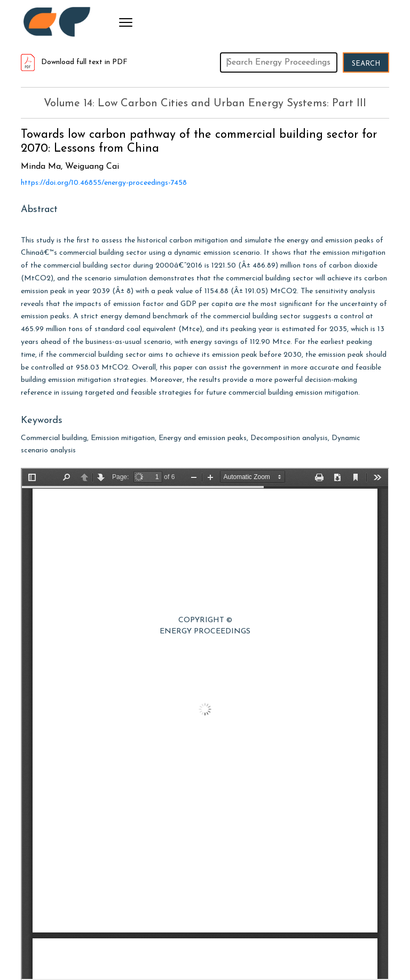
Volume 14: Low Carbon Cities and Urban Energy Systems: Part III (205, 104)
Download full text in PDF (74, 62)
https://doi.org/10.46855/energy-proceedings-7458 (104, 183)
